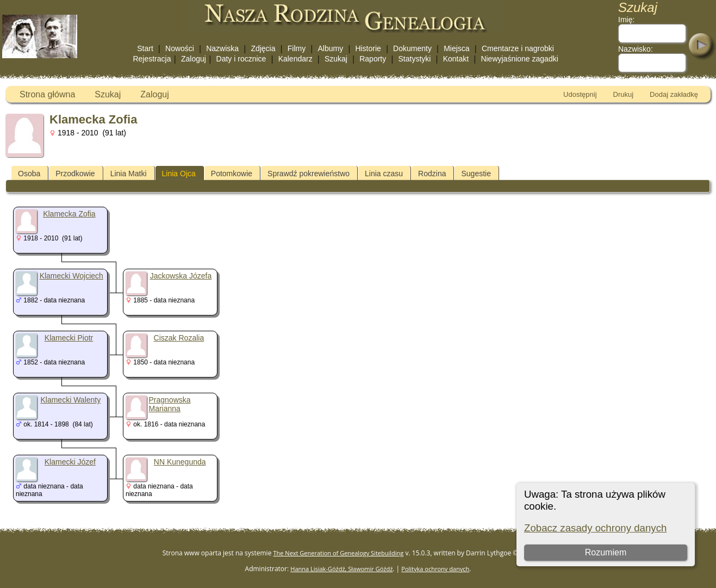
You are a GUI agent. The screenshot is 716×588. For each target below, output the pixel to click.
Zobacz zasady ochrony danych (595, 528)
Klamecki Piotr (69, 338)
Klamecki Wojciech (71, 276)
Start (145, 48)
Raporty (373, 59)
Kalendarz (295, 59)
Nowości (180, 48)
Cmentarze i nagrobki (518, 48)
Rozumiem (605, 552)
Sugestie (476, 174)
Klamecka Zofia (69, 214)
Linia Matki (129, 174)
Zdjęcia (263, 48)
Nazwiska (222, 48)
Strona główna (47, 94)
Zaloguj (194, 59)
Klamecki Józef (70, 462)
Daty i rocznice (241, 59)
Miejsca (456, 48)
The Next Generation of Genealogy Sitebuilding (339, 553)
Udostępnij (580, 94)
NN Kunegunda (180, 462)
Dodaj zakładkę (674, 94)
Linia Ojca (179, 174)
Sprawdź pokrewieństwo (309, 174)
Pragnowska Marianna (170, 404)
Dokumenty (412, 48)
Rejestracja (152, 59)
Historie (368, 48)
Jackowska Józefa (181, 276)
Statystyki (414, 59)
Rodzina (432, 174)
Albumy (330, 48)
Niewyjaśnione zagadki (519, 59)
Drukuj (624, 94)
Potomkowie (232, 174)
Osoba (29, 174)
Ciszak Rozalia (179, 338)
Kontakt (456, 59)
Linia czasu (384, 174)
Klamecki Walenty (70, 400)
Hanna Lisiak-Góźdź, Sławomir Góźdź (341, 569)
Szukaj (336, 59)
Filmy (297, 48)
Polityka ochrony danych (435, 569)
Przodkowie (75, 174)
